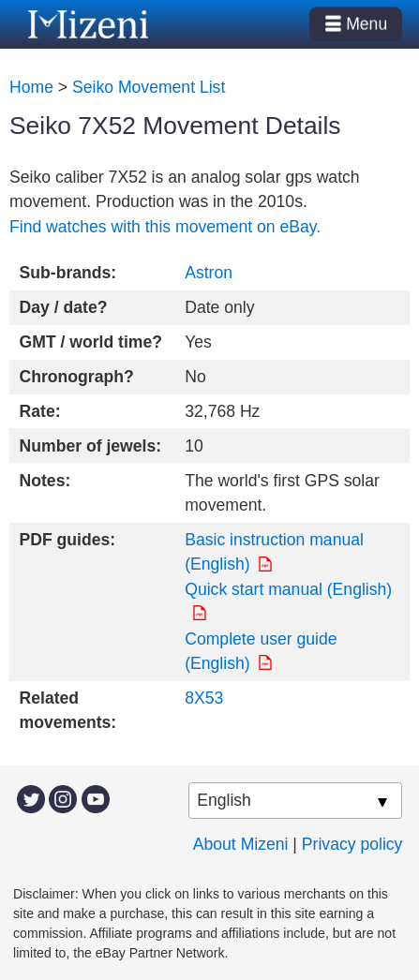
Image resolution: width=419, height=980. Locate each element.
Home (31, 87)
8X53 (204, 698)
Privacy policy (352, 844)
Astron (209, 273)
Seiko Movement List (149, 87)
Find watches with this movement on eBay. (165, 227)
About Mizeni (241, 844)
